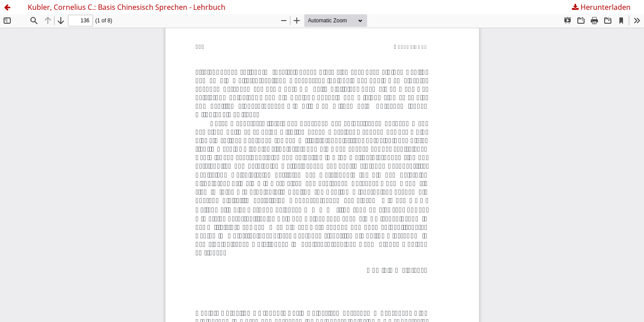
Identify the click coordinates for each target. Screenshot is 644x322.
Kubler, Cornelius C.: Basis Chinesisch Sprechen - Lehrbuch (127, 7)
